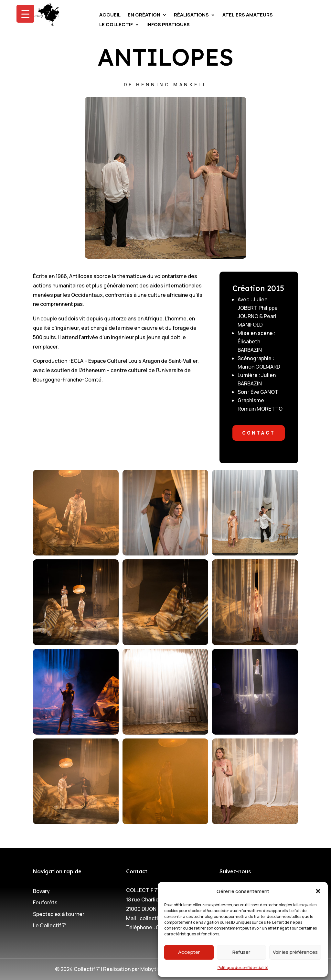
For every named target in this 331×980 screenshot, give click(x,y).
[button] (318, 891)
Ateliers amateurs (248, 15)
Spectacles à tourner (59, 914)
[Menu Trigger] (25, 14)
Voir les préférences (295, 952)
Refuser (241, 952)
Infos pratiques (168, 25)
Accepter (189, 952)
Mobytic (150, 969)
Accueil (110, 15)
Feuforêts (45, 902)
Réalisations (191, 15)
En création (144, 15)
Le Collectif (116, 25)
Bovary (41, 891)
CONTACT (259, 433)
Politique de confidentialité (243, 968)
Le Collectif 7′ (49, 925)
